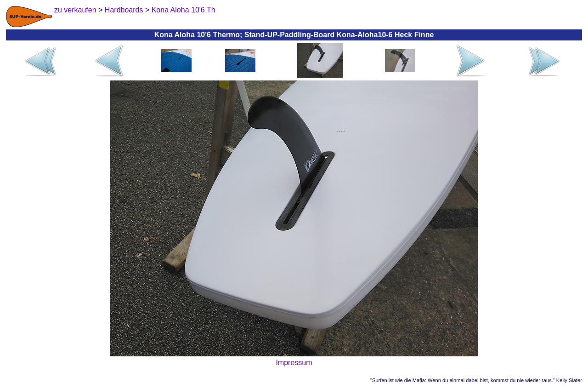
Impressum (294, 363)
